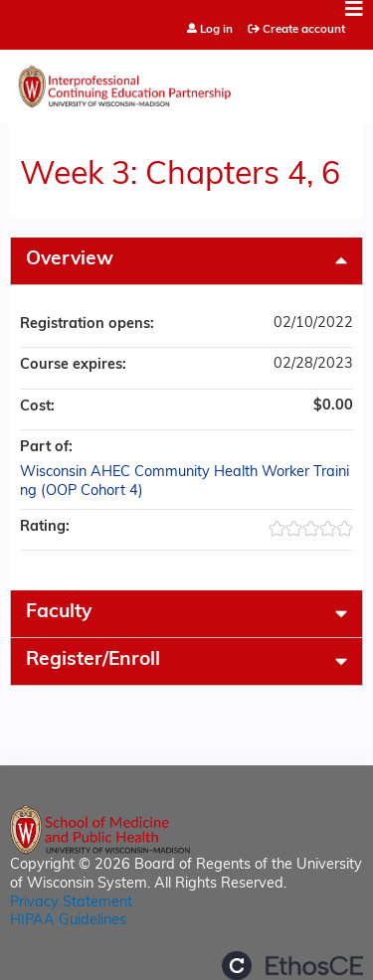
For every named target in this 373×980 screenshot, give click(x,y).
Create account (304, 30)
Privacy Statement (71, 903)
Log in (216, 30)
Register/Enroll (93, 660)
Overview (70, 260)
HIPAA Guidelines (68, 921)
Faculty (59, 613)
